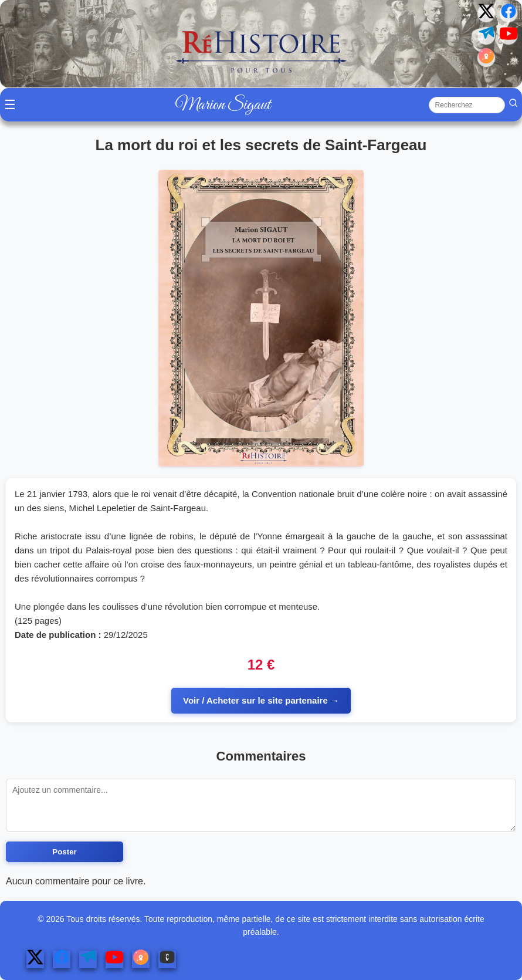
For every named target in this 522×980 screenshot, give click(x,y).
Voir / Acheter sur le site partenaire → (261, 700)
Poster (64, 852)
